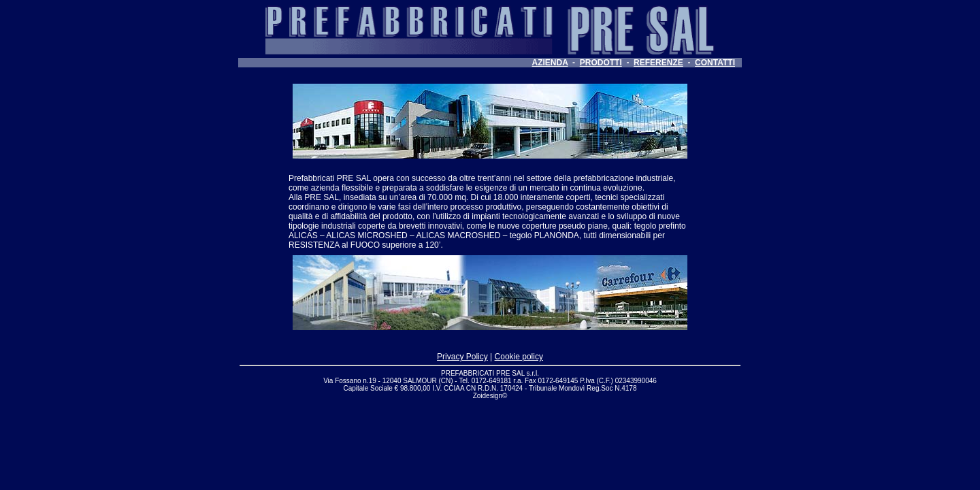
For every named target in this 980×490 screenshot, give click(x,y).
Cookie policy (519, 357)
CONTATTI (715, 63)
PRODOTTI (601, 63)
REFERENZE (658, 63)
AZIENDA (550, 63)
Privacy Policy (462, 357)
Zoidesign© (490, 396)
